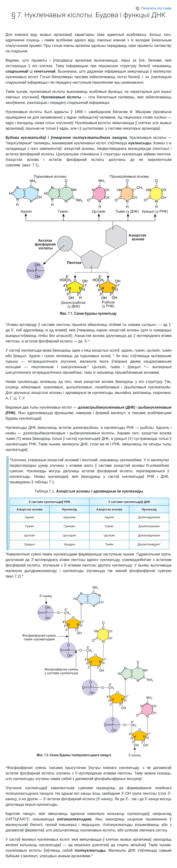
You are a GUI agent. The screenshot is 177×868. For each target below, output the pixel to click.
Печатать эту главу (154, 8)
